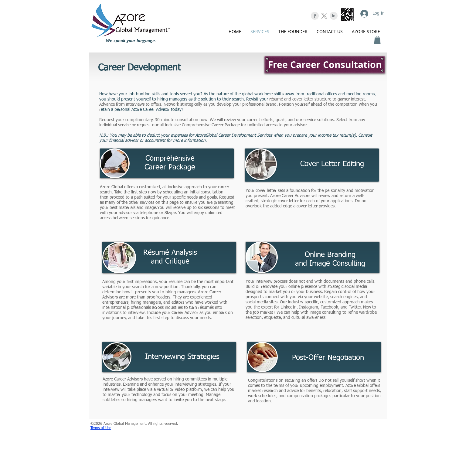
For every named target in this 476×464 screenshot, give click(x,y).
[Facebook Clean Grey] (315, 16)
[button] (377, 40)
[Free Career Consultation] (325, 65)
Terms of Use (101, 428)
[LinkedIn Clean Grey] (334, 16)
